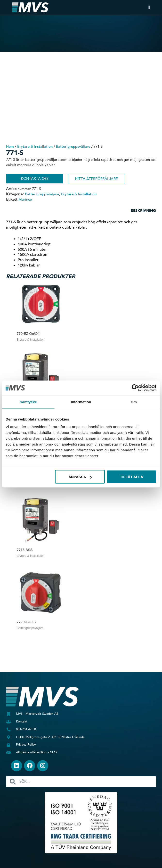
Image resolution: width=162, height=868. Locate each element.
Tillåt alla (132, 477)
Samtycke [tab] (28, 402)
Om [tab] (134, 402)
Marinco (25, 199)
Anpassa (80, 477)
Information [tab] (81, 402)
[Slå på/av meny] (149, 7)
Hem (10, 146)
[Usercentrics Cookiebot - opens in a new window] (135, 388)
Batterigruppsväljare (73, 146)
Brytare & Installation (35, 146)
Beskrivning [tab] (143, 211)
